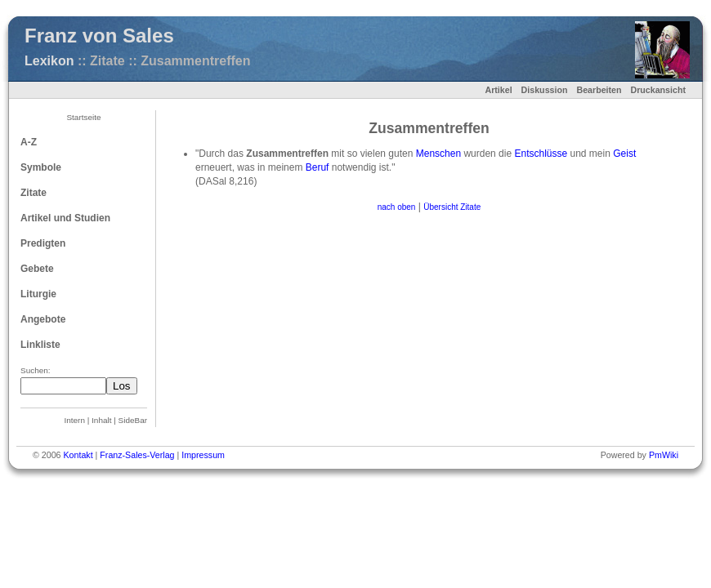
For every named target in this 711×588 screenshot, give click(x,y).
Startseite (83, 117)
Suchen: (36, 370)
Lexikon (49, 61)
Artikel (498, 90)
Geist (624, 154)
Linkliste (40, 345)
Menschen (438, 154)
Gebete (37, 269)
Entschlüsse (541, 154)
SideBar (133, 420)
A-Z (29, 142)
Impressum (203, 455)
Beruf (317, 167)
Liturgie (38, 294)
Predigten (43, 243)
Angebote (43, 319)
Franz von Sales (99, 36)
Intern (75, 420)
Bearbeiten (599, 90)
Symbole (41, 167)
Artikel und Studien (65, 218)
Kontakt (78, 455)
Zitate (34, 193)
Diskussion (545, 90)
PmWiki (664, 455)
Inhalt (101, 420)
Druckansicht (658, 90)
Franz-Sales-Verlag (137, 455)
